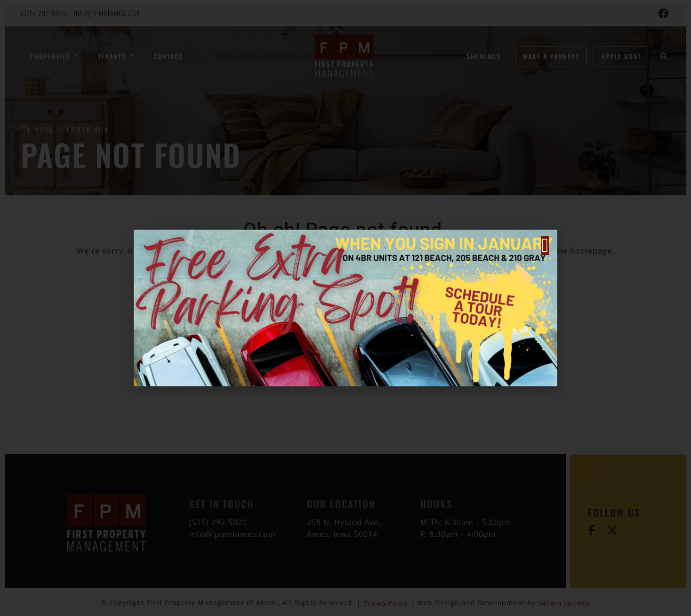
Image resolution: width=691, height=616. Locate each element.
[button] (545, 245)
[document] (345, 308)
